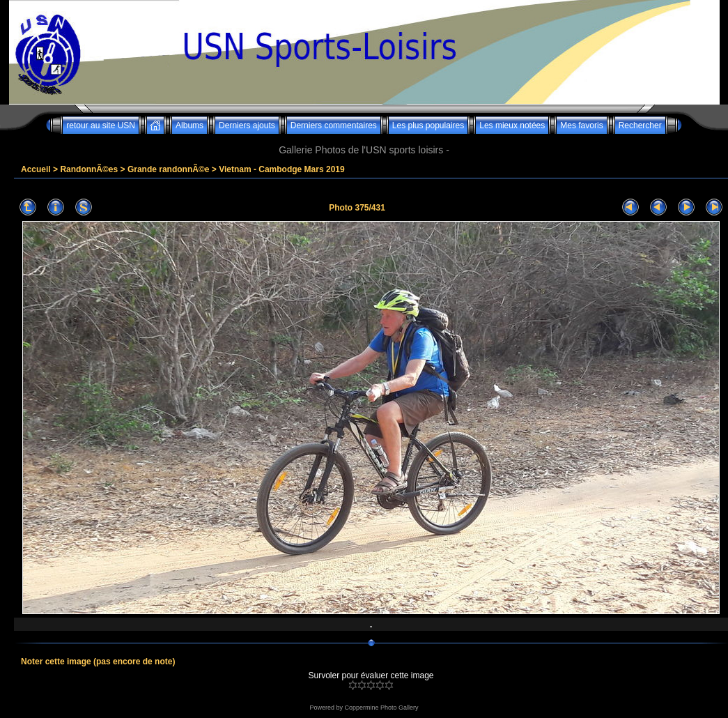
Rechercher (640, 125)
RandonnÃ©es (89, 169)
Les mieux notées (512, 125)
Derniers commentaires (334, 125)
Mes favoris (581, 125)
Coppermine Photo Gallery (381, 708)
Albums (189, 125)
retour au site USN (101, 125)
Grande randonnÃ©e (169, 169)
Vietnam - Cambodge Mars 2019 (282, 169)
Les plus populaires (428, 125)
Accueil (36, 169)
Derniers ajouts (247, 125)
